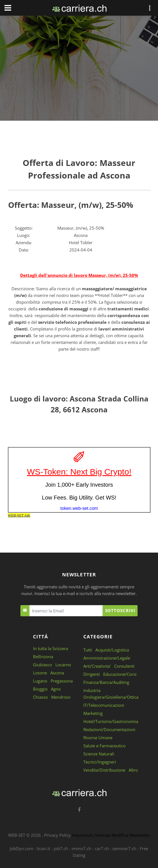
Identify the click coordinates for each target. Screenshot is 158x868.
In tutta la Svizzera (50, 648)
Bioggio (40, 689)
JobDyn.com (22, 848)
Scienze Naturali (99, 754)
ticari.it (43, 848)
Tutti (88, 650)
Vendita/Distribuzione (104, 770)
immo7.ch (81, 848)
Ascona (57, 673)
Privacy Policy (57, 835)
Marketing (93, 713)
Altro (133, 770)
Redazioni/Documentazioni (109, 729)
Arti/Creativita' (97, 666)
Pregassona (62, 681)
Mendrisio (61, 697)
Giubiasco (43, 665)
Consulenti (124, 666)
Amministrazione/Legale (107, 658)
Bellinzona (43, 657)
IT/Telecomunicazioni (104, 705)
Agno (56, 689)
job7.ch (61, 848)
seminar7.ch (124, 848)
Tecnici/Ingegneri (100, 762)
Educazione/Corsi (120, 674)
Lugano (40, 681)
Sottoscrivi (120, 610)
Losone (40, 673)
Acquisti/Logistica (112, 650)
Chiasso (40, 697)
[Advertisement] (79, 69)
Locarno (63, 665)
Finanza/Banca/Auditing (106, 682)
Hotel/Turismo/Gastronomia (111, 721)
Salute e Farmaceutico (104, 746)
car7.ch (102, 848)
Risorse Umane (98, 738)
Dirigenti (92, 674)
